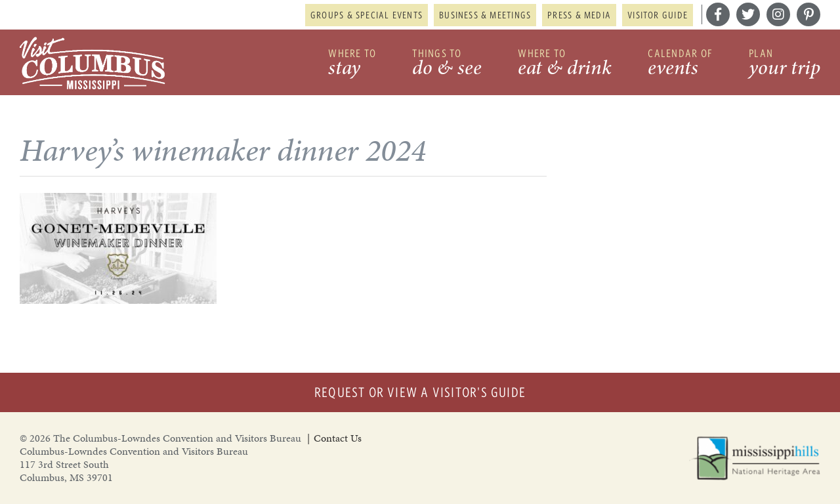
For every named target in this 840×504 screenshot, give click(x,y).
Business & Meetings (485, 15)
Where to (352, 64)
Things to (447, 64)
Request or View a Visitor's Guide (420, 392)
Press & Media (579, 15)
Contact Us (338, 438)
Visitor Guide (658, 15)
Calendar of (680, 64)
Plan (785, 64)
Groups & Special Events (367, 15)
